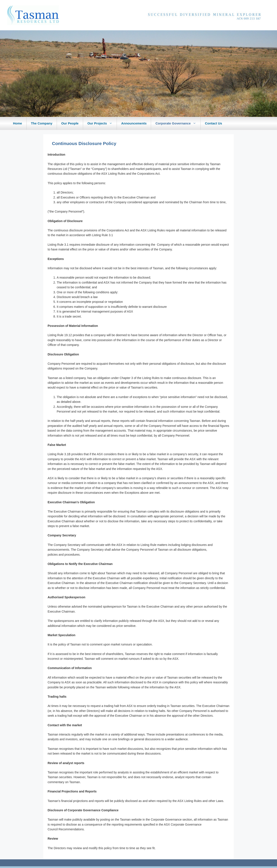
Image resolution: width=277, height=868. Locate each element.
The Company (42, 123)
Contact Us (213, 123)
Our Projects (102, 123)
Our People (70, 123)
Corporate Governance (178, 123)
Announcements (134, 123)
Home (18, 123)
